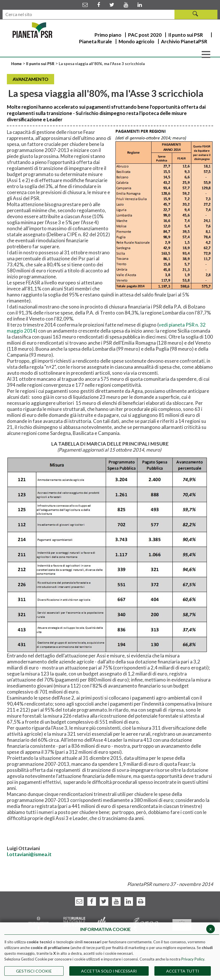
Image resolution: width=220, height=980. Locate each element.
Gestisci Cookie (34, 971)
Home (17, 64)
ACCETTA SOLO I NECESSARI (109, 971)
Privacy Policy (193, 959)
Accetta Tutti (183, 971)
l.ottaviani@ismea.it (29, 854)
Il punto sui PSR (40, 64)
